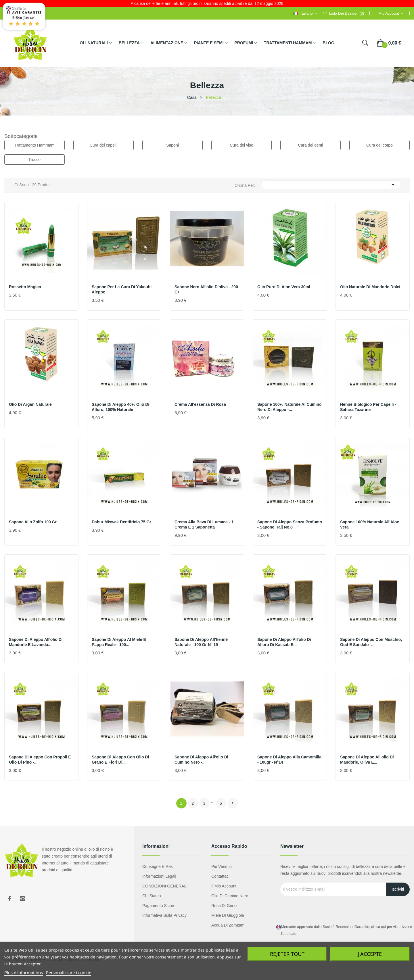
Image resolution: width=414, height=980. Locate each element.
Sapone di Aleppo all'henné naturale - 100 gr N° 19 (201, 642)
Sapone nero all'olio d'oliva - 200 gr (206, 289)
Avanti (233, 803)
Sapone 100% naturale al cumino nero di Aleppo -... (290, 407)
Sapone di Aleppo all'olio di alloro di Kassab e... (284, 642)
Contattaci (220, 876)
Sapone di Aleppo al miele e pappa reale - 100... (119, 642)
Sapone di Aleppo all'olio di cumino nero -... (201, 760)
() (344, 13)
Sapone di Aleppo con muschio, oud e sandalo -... (371, 642)
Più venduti (222, 866)
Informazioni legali (159, 876)
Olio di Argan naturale (30, 404)
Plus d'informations (24, 973)
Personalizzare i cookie (69, 973)
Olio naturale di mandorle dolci (370, 287)
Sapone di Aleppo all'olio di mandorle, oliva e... (367, 760)
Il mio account (224, 886)
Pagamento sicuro (159, 906)
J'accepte (370, 954)
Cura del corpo (379, 145)
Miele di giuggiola (228, 915)
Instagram (23, 899)
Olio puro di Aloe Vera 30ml (284, 287)
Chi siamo (152, 896)
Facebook (9, 899)
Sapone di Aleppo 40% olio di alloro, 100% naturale (120, 407)
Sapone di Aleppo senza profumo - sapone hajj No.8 (290, 524)
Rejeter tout (287, 954)
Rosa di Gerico (225, 906)
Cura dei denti (310, 145)
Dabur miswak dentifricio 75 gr (121, 522)
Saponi (172, 145)
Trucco (34, 160)
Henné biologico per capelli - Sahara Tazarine (368, 407)
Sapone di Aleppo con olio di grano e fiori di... (120, 760)
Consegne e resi (158, 866)
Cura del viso (241, 145)
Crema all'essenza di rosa (200, 404)
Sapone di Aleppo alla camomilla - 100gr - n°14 (289, 760)
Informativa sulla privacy (164, 915)
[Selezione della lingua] (306, 14)
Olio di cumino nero (230, 896)
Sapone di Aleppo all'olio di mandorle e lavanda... (36, 642)
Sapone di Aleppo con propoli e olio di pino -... (40, 760)
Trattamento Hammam (34, 145)
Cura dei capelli (104, 145)
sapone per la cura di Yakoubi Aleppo (122, 289)
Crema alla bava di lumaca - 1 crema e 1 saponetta (204, 524)
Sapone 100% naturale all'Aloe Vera (370, 524)
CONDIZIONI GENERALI (165, 886)
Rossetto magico (25, 287)
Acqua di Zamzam (228, 925)
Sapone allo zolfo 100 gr (33, 522)
